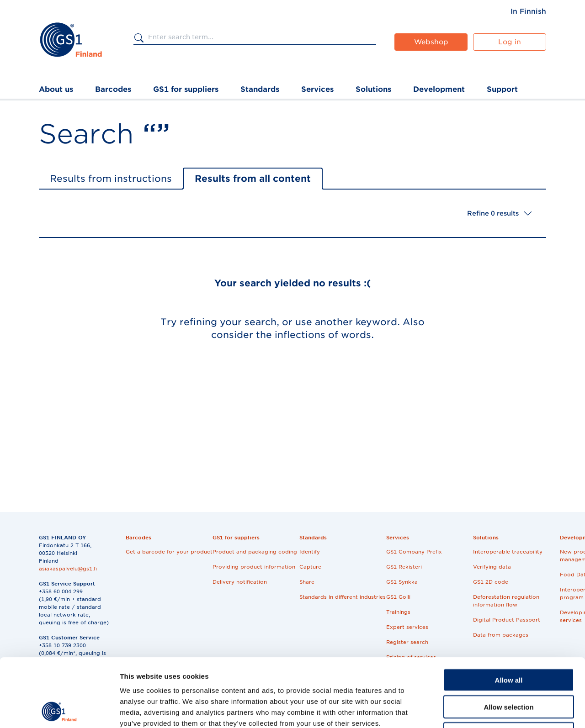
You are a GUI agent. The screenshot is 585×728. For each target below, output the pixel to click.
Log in (510, 42)
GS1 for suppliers (186, 89)
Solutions (373, 89)
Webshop (431, 42)
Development (439, 89)
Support (502, 89)
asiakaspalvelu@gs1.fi (68, 569)
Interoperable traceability (508, 552)
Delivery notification (240, 582)
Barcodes (113, 89)
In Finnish (528, 11)
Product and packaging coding (255, 552)
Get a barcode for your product (169, 552)
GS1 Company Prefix (414, 552)
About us (56, 89)
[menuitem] (528, 11)
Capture (310, 567)
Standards (260, 89)
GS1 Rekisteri (404, 567)
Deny (509, 670)
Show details (480, 710)
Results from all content (253, 179)
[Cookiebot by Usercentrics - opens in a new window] (59, 710)
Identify (310, 552)
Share (307, 582)
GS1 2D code (491, 582)
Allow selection (508, 643)
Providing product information (254, 567)
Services (317, 89)
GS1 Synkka (402, 582)
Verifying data (492, 567)
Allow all (509, 616)
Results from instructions (111, 179)
